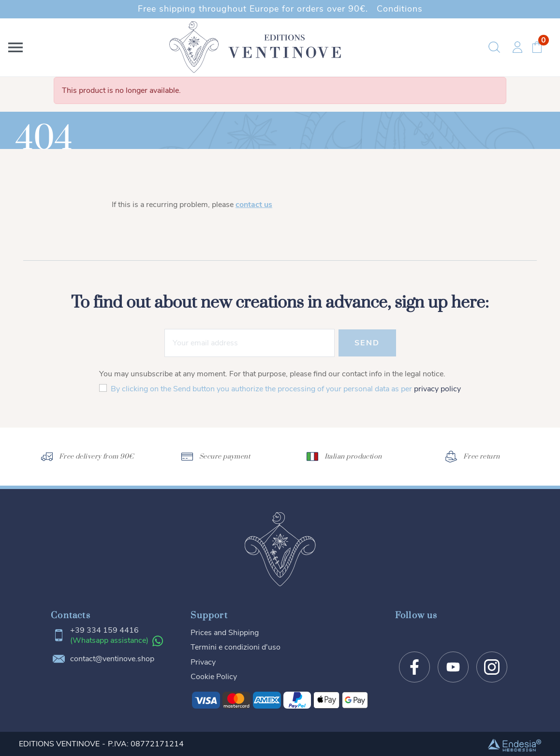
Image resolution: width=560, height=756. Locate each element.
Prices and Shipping (225, 633)
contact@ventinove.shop (112, 659)
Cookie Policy (214, 677)
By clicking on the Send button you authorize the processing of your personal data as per (286, 389)
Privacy (203, 662)
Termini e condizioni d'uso (236, 647)
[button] (17, 47)
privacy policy (437, 389)
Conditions (400, 9)
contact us (254, 205)
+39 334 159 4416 (104, 630)
